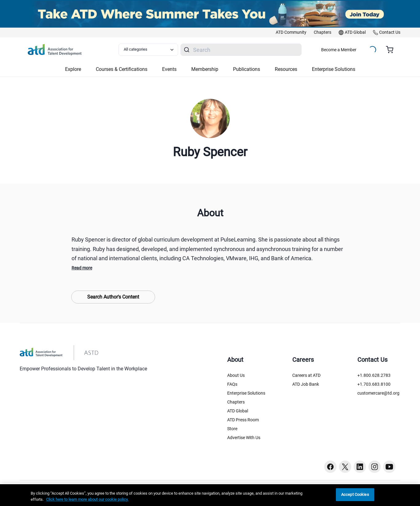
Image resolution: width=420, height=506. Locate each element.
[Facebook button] (330, 467)
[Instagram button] (375, 467)
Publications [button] (247, 69)
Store (232, 429)
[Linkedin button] (360, 467)
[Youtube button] (389, 467)
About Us (236, 375)
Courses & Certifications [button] (122, 69)
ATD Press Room (243, 420)
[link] (291, 33)
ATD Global (238, 411)
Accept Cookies (355, 494)
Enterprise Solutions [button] (334, 69)
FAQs (232, 384)
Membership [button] (205, 69)
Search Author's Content (113, 297)
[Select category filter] (148, 50)
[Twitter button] (345, 467)
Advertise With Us (244, 438)
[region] (210, 495)
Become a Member (339, 50)
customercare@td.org (378, 393)
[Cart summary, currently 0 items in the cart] (392, 50)
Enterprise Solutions (246, 393)
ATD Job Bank (306, 384)
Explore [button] (73, 69)
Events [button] (169, 69)
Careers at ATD (306, 375)
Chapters (236, 402)
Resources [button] (286, 69)
